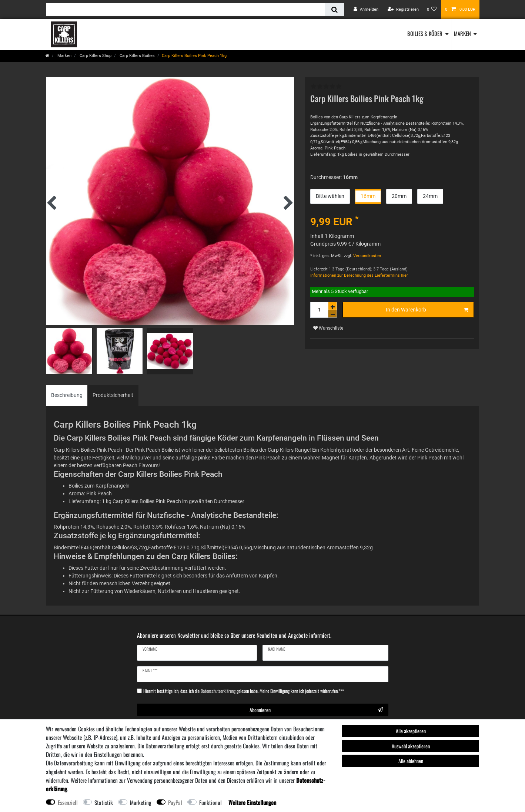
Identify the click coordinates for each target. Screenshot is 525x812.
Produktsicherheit (113, 395)
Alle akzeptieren (411, 731)
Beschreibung (67, 395)
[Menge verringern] (332, 314)
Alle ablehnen (411, 761)
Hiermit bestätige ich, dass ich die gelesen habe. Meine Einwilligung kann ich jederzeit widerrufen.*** (244, 691)
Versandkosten (367, 256)
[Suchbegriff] (185, 9)
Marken (462, 33)
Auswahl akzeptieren (411, 746)
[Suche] (335, 9)
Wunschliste (328, 328)
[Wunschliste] (432, 9)
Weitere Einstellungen (252, 802)
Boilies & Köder (425, 33)
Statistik (104, 802)
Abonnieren (316, 710)
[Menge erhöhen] (332, 306)
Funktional (210, 802)
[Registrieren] (403, 9)
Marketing (141, 802)
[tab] (67, 395)
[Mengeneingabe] (319, 310)
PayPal (175, 802)
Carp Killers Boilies (137, 56)
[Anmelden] (366, 9)
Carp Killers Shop (95, 56)
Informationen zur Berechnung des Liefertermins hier (359, 275)
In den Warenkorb (427, 310)
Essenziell (68, 802)
